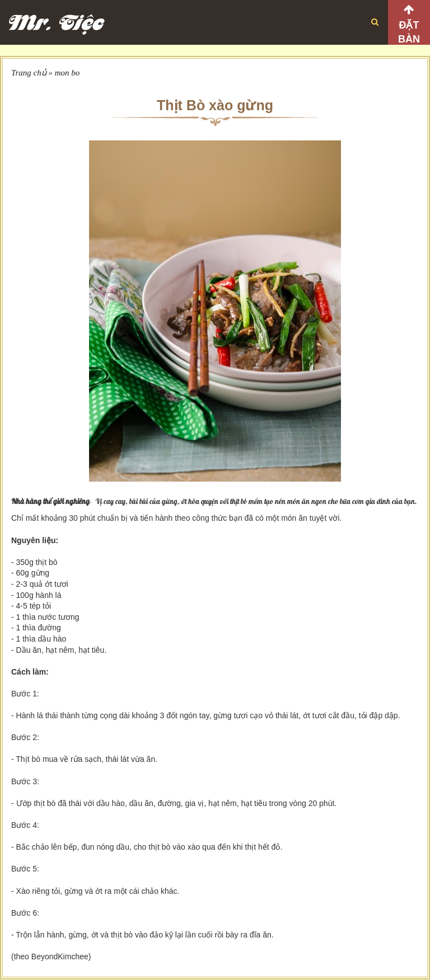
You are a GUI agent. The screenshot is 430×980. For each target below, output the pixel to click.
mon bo (67, 73)
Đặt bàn (409, 32)
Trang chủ (29, 73)
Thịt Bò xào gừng (215, 105)
